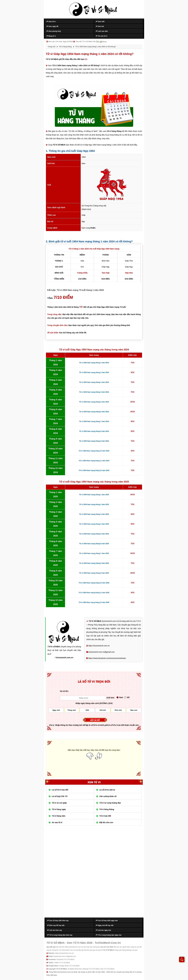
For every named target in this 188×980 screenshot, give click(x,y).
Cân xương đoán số (108, 796)
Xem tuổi (100, 22)
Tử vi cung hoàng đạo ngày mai (109, 935)
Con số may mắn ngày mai (107, 921)
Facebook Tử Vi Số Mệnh (65, 959)
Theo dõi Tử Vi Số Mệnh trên (91, 42)
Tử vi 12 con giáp (59, 803)
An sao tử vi (57, 822)
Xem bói (100, 26)
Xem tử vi (51, 22)
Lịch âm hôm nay (55, 930)
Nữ (127, 697)
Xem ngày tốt (52, 26)
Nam (120, 697)
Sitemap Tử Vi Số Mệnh (91, 969)
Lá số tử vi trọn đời (60, 790)
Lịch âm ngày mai (103, 930)
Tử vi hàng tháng (107, 809)
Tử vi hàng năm (59, 816)
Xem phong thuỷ (54, 31)
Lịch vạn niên (102, 31)
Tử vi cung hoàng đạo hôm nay (60, 935)
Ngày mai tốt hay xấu (105, 925)
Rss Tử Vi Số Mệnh (108, 969)
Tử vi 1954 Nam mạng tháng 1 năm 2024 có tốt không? (76, 65)
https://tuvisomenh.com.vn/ (64, 953)
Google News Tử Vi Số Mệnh (69, 966)
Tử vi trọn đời (105, 816)
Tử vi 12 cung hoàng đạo (110, 803)
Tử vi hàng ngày (59, 809)
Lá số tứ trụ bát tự (107, 790)
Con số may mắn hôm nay (58, 921)
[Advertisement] (65, 874)
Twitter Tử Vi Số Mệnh (62, 963)
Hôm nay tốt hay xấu (56, 925)
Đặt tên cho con (106, 822)
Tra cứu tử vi (102, 36)
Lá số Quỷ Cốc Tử (60, 796)
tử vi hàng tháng (114, 131)
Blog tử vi (51, 36)
